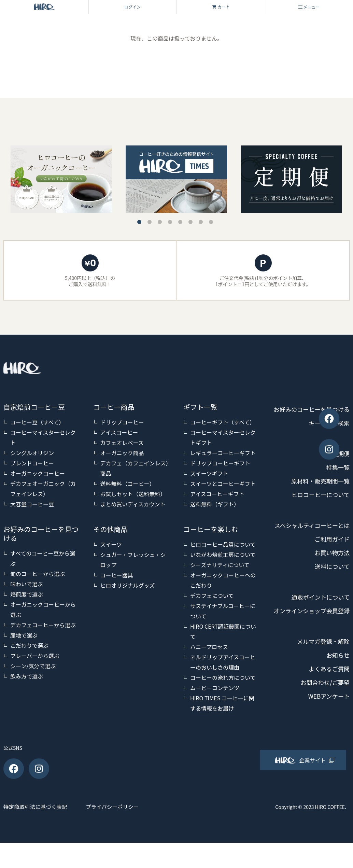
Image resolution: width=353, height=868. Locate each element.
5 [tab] (180, 222)
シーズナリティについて (220, 565)
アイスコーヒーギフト (217, 494)
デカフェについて (212, 596)
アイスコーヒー (119, 432)
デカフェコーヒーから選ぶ (43, 625)
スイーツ (111, 544)
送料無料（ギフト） (215, 504)
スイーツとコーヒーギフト (223, 484)
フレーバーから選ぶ (35, 656)
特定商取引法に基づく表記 (36, 832)
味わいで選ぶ (27, 584)
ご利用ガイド (331, 566)
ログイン (132, 7)
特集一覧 (337, 481)
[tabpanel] (176, 179)
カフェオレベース (122, 443)
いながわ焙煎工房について (223, 555)
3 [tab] (160, 222)
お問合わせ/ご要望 (324, 724)
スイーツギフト (209, 473)
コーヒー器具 (117, 575)
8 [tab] (211, 222)
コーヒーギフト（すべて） (223, 422)
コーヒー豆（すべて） (37, 422)
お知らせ (337, 696)
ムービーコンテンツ (215, 688)
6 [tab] (190, 222)
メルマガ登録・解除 (322, 683)
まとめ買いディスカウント (133, 504)
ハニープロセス (209, 647)
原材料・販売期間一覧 (319, 495)
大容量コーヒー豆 (32, 504)
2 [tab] (150, 222)
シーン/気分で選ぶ (33, 666)
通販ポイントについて (319, 625)
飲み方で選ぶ (27, 676)
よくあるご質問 (328, 710)
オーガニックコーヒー (38, 473)
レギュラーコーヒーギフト (223, 453)
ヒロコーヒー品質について (223, 544)
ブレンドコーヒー (32, 463)
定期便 (340, 467)
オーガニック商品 (122, 453)
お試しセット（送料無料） (133, 494)
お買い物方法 (331, 580)
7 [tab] (201, 222)
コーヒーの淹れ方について (223, 677)
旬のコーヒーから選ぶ (38, 574)
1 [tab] (139, 222)
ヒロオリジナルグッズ (128, 585)
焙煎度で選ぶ (27, 594)
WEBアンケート (328, 737)
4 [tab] (170, 222)
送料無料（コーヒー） (128, 484)
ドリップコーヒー (122, 422)
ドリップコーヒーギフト (220, 463)
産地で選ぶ (24, 635)
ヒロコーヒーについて (319, 508)
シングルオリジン (32, 453)
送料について (331, 594)
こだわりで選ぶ (29, 645)
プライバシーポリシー (120, 832)
